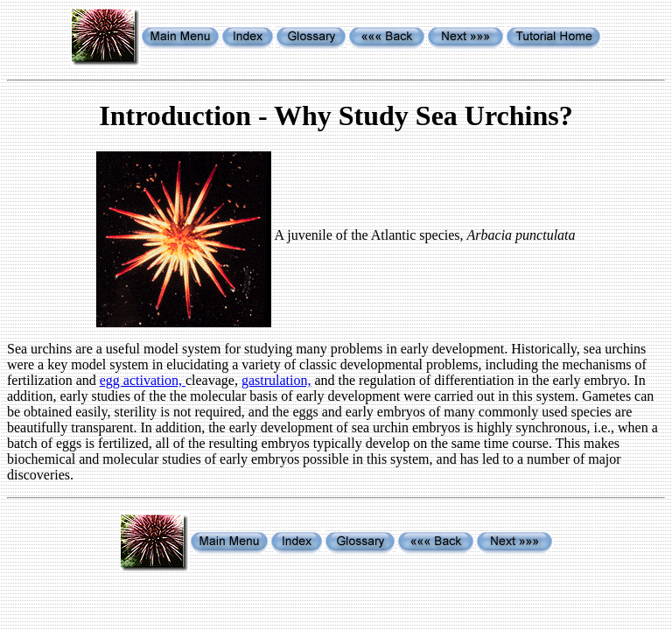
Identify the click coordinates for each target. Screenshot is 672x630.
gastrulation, (276, 380)
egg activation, (143, 380)
